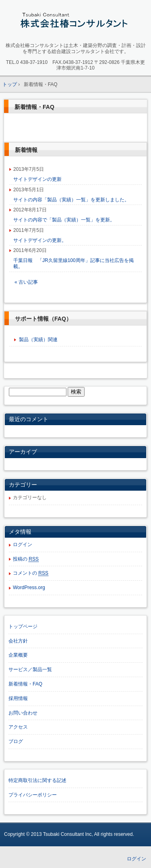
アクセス (18, 727)
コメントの (31, 573)
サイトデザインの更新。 (40, 240)
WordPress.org (29, 588)
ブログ (16, 741)
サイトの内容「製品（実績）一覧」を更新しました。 (71, 200)
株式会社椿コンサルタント (75, 23)
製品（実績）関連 (38, 340)
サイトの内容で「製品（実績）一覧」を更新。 (64, 220)
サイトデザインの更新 (37, 179)
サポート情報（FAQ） (43, 319)
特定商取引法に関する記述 (37, 780)
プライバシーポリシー (33, 795)
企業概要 (18, 655)
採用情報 (18, 698)
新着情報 (26, 150)
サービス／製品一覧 (30, 669)
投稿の (26, 559)
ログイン (23, 545)
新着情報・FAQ (34, 107)
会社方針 (18, 641)
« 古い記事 (26, 282)
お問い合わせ (23, 713)
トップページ (23, 626)
